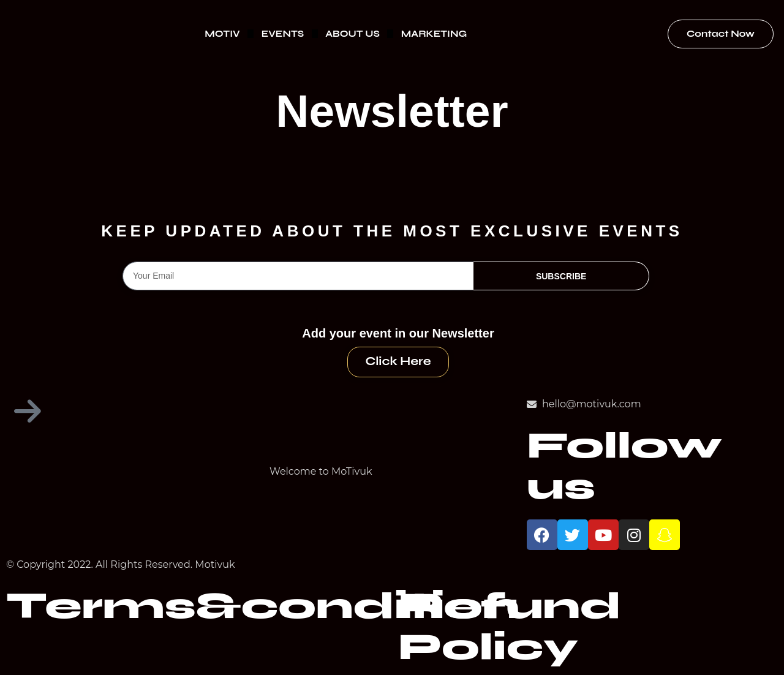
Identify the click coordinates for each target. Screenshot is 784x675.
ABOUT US (352, 34)
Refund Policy (510, 627)
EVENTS (283, 34)
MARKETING (434, 34)
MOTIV (222, 34)
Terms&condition (263, 607)
